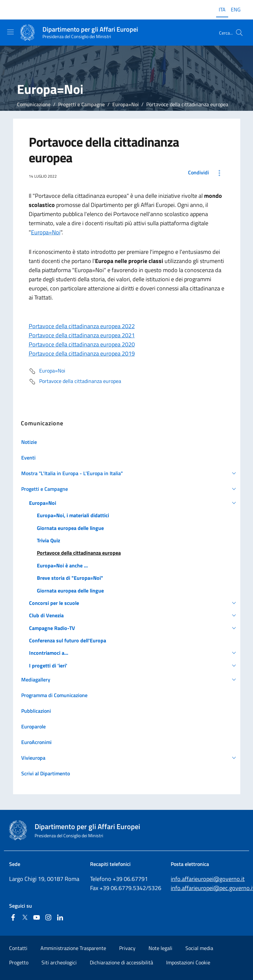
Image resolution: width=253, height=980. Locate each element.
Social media (199, 948)
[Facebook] (13, 918)
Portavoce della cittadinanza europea (75, 382)
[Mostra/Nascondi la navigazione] (10, 32)
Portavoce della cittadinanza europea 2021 (82, 335)
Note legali (160, 948)
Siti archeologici (59, 962)
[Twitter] (25, 918)
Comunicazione (34, 104)
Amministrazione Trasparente (73, 948)
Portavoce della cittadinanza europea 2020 (82, 344)
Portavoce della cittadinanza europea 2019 (82, 353)
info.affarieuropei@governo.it (208, 879)
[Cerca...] (239, 33)
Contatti (18, 948)
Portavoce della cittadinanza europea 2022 (82, 326)
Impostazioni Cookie (188, 962)
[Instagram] (48, 918)
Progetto (19, 962)
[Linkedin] (60, 918)
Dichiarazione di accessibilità (121, 962)
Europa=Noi (126, 104)
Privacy (127, 948)
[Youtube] (37, 918)
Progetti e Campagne (81, 104)
